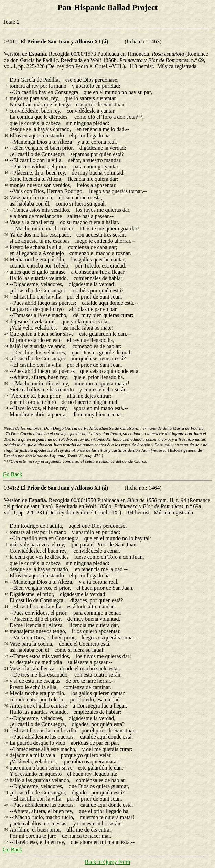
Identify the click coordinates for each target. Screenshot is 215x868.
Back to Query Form (108, 862)
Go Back (12, 474)
